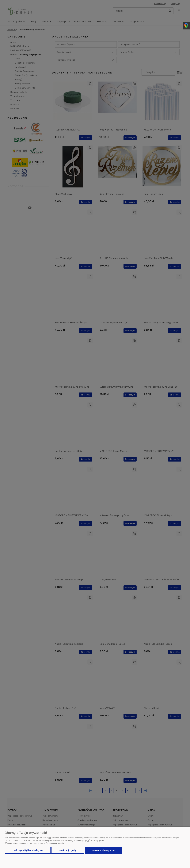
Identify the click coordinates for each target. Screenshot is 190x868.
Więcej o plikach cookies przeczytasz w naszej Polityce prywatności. (35, 843)
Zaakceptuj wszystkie (103, 850)
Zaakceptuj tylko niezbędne (28, 850)
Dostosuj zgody (68, 850)
